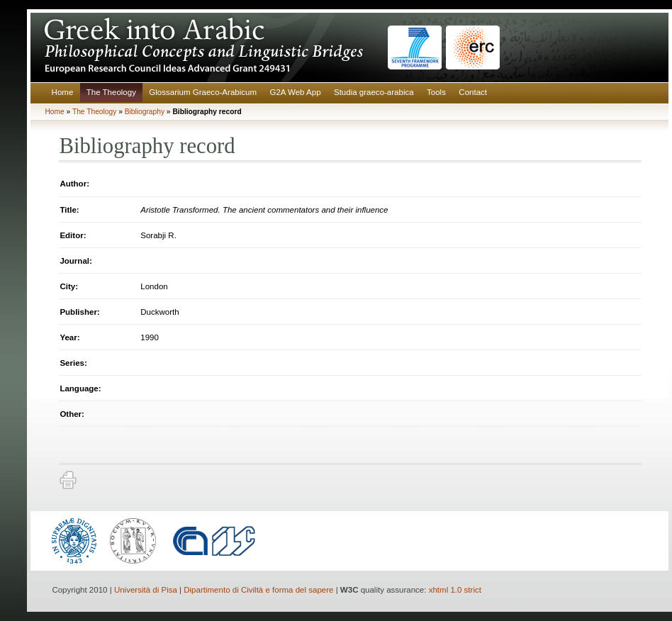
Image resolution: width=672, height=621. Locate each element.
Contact (473, 92)
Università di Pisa (146, 590)
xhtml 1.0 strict (455, 590)
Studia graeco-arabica (374, 92)
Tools (436, 92)
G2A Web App (295, 92)
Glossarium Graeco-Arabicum (203, 92)
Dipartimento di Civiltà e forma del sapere (258, 590)
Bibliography (145, 112)
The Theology (111, 92)
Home (63, 92)
